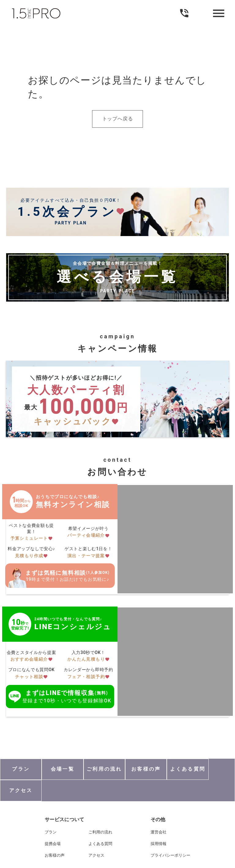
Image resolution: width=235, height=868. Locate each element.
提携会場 (52, 823)
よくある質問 (100, 823)
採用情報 (159, 823)
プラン (50, 812)
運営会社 (159, 812)
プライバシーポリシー (171, 835)
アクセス (96, 835)
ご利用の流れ (100, 812)
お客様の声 (54, 835)
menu (218, 13)
